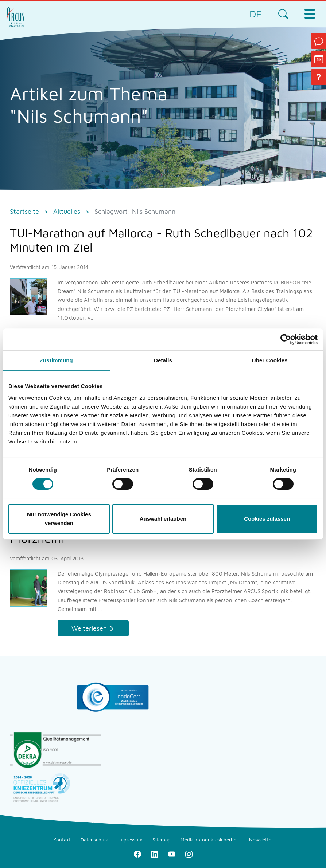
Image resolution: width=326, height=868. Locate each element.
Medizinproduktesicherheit (210, 840)
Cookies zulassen (267, 519)
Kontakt (62, 840)
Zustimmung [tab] (56, 360)
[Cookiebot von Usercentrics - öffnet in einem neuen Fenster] (286, 339)
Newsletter (261, 840)
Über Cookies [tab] (270, 360)
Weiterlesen (89, 628)
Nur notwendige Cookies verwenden (59, 519)
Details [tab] (163, 360)
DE (256, 14)
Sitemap (162, 840)
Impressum (130, 840)
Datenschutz (94, 840)
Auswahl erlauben (163, 519)
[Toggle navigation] (310, 14)
